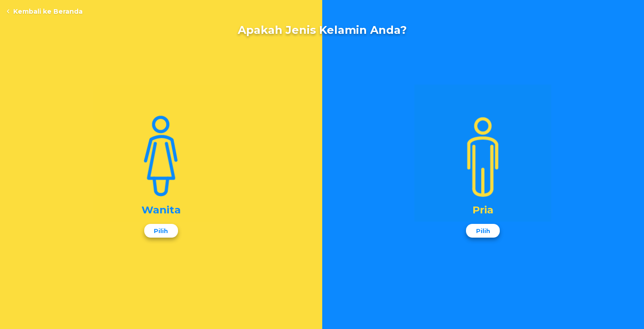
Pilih (161, 231)
